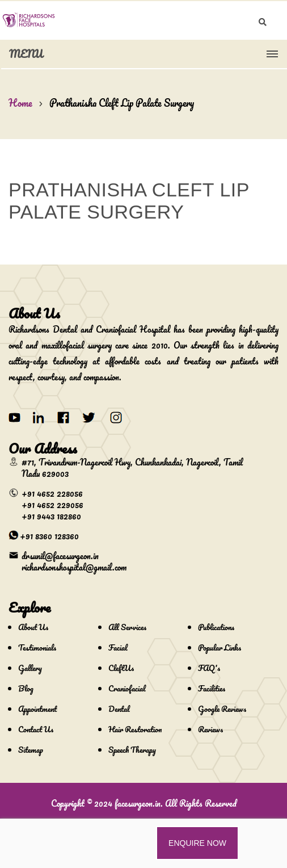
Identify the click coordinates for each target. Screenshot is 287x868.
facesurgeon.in (138, 803)
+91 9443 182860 (51, 516)
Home (20, 103)
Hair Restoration (135, 729)
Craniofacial (127, 688)
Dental (119, 709)
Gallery (30, 668)
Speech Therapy (132, 750)
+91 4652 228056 (52, 493)
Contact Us (36, 729)
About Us (33, 627)
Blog (26, 688)
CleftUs (121, 668)
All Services (127, 627)
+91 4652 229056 (52, 505)
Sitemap (31, 750)
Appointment (37, 709)
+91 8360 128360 (49, 536)
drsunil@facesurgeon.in (60, 556)
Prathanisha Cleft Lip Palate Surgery (122, 103)
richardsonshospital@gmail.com (74, 567)
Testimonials (37, 647)
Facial (118, 647)
